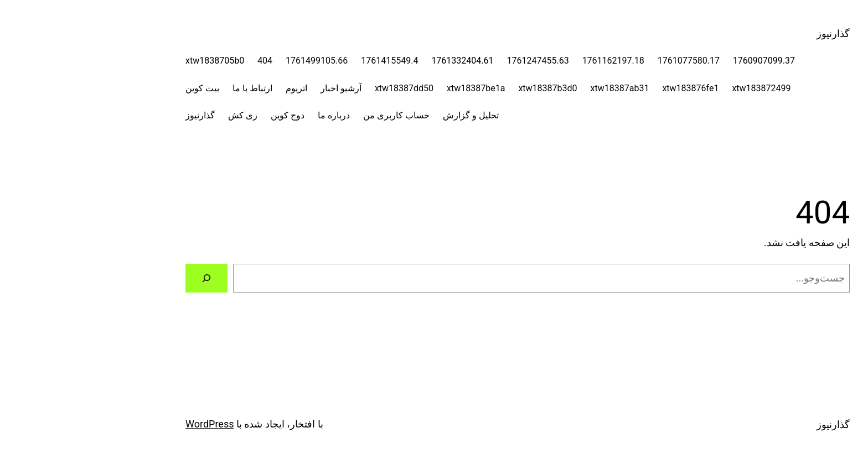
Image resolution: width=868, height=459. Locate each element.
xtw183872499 (678, 88)
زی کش (159, 115)
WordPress (126, 424)
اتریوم (213, 88)
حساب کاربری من (313, 115)
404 (181, 61)
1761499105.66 (233, 61)
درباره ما (250, 115)
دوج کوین (204, 115)
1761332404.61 (379, 61)
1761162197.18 (530, 61)
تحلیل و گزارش (387, 115)
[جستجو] (123, 278)
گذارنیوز (750, 33)
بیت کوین (119, 88)
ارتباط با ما (169, 88)
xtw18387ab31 (536, 88)
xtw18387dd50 (321, 88)
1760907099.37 (680, 61)
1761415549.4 (306, 61)
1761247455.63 (454, 61)
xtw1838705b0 (131, 61)
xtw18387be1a (392, 88)
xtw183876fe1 (607, 88)
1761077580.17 (605, 61)
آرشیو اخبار (257, 88)
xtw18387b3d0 (464, 88)
